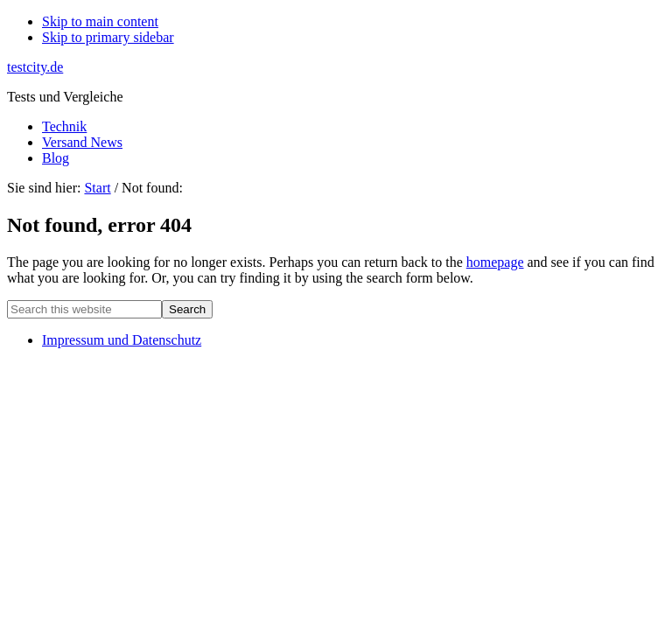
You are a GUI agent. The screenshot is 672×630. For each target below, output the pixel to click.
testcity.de (35, 67)
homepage (495, 262)
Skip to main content (100, 21)
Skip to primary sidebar (108, 37)
